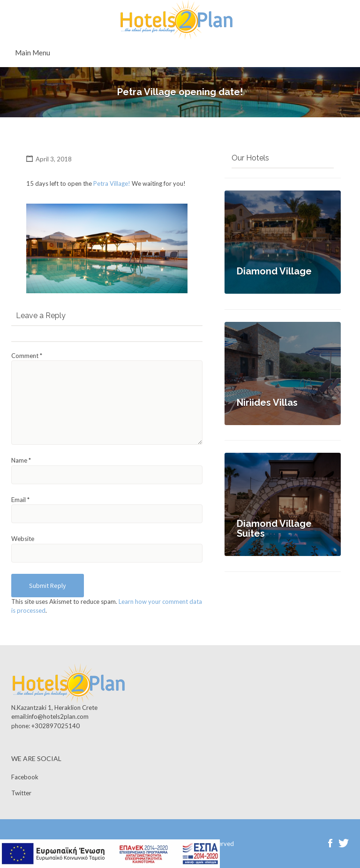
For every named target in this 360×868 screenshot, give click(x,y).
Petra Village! (112, 183)
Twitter (21, 793)
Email (20, 500)
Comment (27, 356)
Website (23, 539)
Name (21, 460)
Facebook (25, 777)
